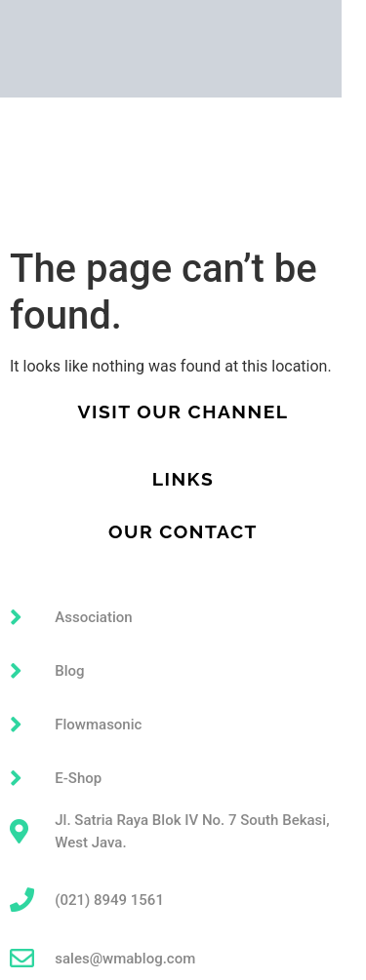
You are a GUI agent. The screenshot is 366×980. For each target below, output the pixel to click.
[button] (183, 142)
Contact (27, 230)
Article (23, 215)
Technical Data (52, 199)
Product (183, 183)
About (21, 168)
